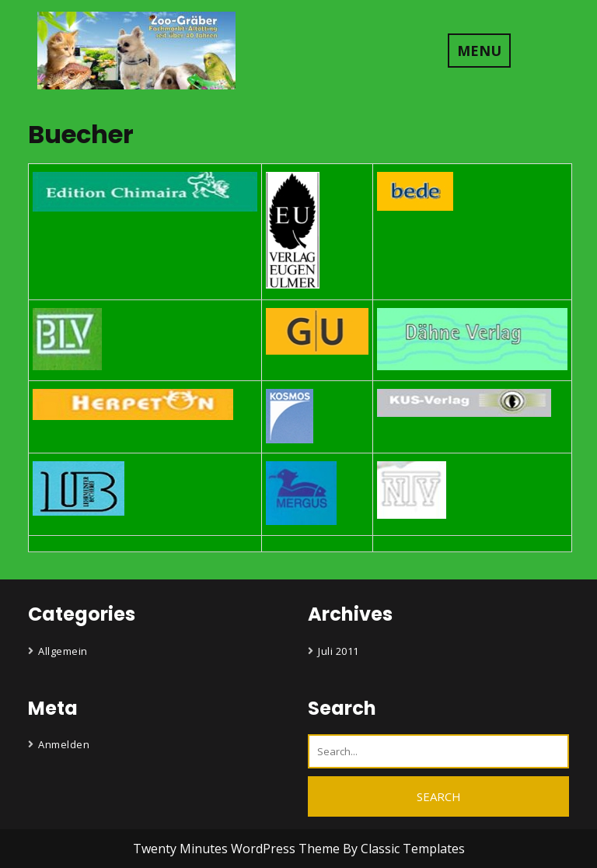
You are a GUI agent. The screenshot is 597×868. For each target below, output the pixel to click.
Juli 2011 (339, 651)
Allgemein (63, 651)
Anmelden (64, 744)
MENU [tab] (479, 51)
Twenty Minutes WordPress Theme (238, 849)
